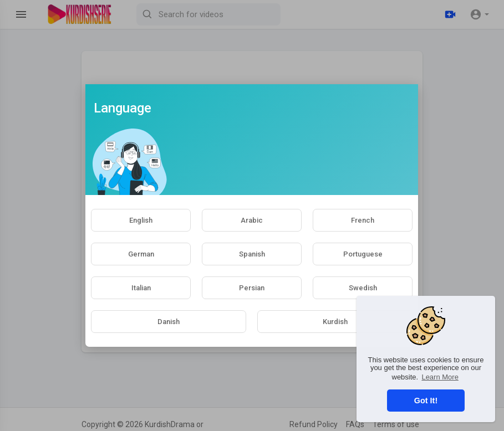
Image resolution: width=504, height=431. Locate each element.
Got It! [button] (426, 401)
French (363, 220)
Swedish (363, 288)
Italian (141, 288)
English (141, 220)
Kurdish (335, 322)
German (141, 254)
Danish (169, 322)
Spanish (252, 254)
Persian (252, 288)
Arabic (252, 220)
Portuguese (363, 254)
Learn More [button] (440, 377)
